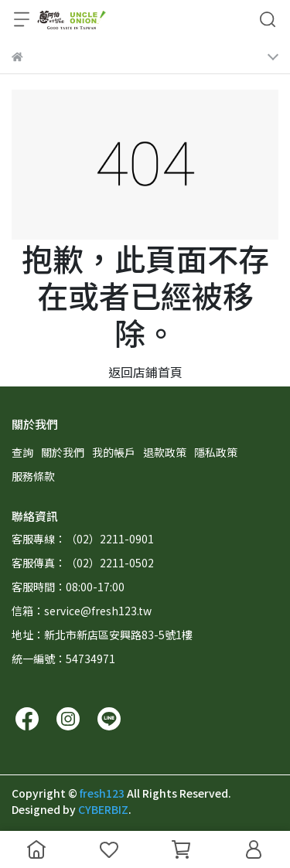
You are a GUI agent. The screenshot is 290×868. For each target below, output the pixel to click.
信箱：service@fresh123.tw (82, 611)
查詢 (22, 452)
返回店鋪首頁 (145, 372)
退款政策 (165, 452)
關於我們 (63, 452)
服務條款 (33, 476)
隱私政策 (216, 452)
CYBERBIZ (103, 809)
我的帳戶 (114, 452)
